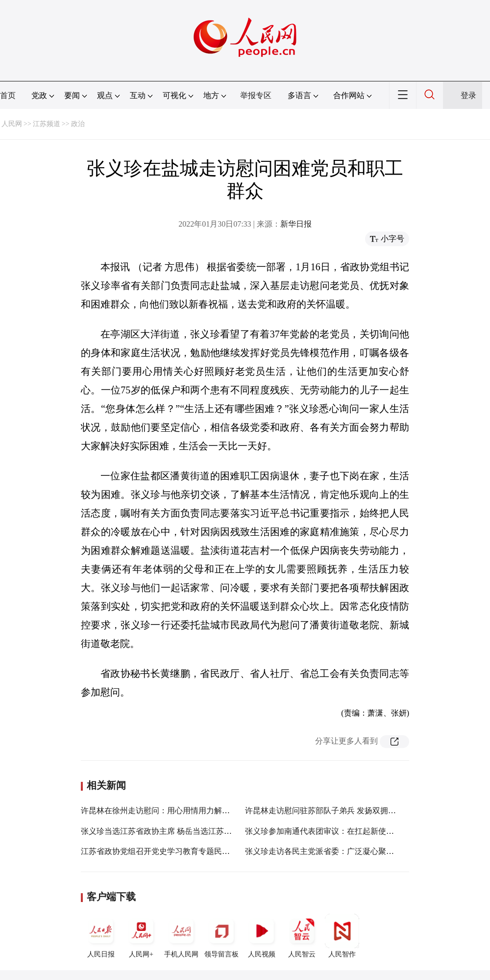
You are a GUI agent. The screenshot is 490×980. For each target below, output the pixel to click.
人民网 (12, 124)
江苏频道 (47, 124)
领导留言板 (221, 936)
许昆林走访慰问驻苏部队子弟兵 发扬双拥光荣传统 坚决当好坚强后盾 (365, 811)
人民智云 (302, 936)
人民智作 (342, 936)
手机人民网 (181, 936)
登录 (468, 95)
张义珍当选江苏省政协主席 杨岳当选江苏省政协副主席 (176, 831)
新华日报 (296, 224)
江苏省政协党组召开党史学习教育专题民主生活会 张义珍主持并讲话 (199, 851)
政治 (78, 124)
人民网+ (141, 936)
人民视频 (262, 936)
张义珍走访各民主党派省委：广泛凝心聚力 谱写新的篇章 (344, 851)
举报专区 (256, 95)
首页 (8, 95)
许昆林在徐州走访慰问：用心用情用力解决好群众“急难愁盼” (186, 811)
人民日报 (101, 936)
